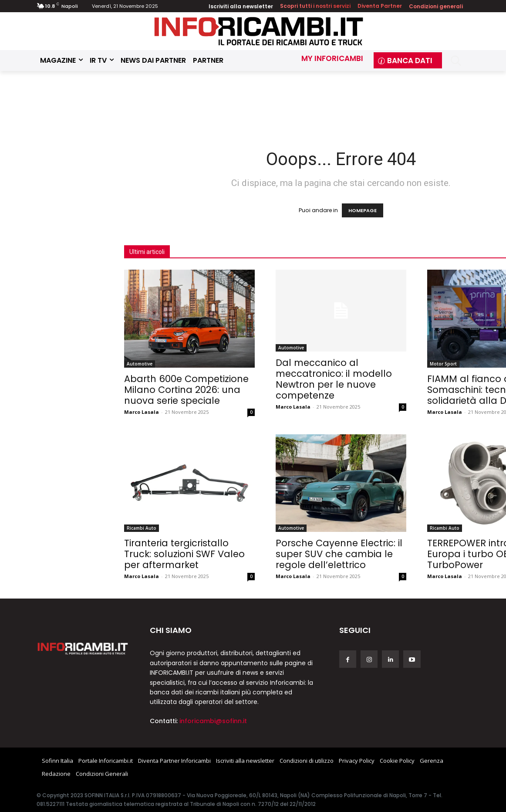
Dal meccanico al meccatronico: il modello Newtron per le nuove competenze (334, 379)
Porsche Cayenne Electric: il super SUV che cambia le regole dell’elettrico (339, 554)
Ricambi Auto (142, 528)
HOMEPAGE (363, 210)
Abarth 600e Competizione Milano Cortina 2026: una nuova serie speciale (186, 390)
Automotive (140, 364)
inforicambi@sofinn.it (213, 721)
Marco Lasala (142, 412)
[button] (456, 61)
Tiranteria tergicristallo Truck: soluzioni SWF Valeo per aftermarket (184, 554)
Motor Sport (443, 364)
